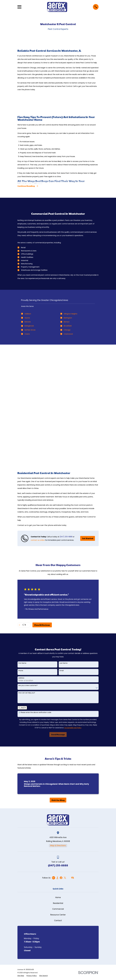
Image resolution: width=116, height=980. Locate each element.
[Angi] (69, 878)
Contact (58, 921)
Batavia (28, 322)
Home (58, 897)
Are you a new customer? (28, 685)
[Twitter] (65, 878)
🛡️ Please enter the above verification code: (35, 712)
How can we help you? (27, 693)
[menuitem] (21, 976)
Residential (58, 903)
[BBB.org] (57, 878)
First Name (22, 663)
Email (62, 671)
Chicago (67, 330)
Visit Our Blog (58, 800)
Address (21, 678)
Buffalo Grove (30, 330)
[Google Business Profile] (54, 878)
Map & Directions (58, 846)
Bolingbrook (29, 326)
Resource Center (58, 915)
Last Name (64, 663)
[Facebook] (61, 878)
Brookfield (68, 326)
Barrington (68, 318)
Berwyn (67, 322)
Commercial (58, 909)
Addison (28, 314)
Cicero (27, 334)
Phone (21, 671)
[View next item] (29, 625)
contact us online (38, 540)
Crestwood (68, 334)
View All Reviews (42, 625)
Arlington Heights (71, 314)
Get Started (88, 538)
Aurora (27, 318)
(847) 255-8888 (66, 537)
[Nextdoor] (72, 878)
